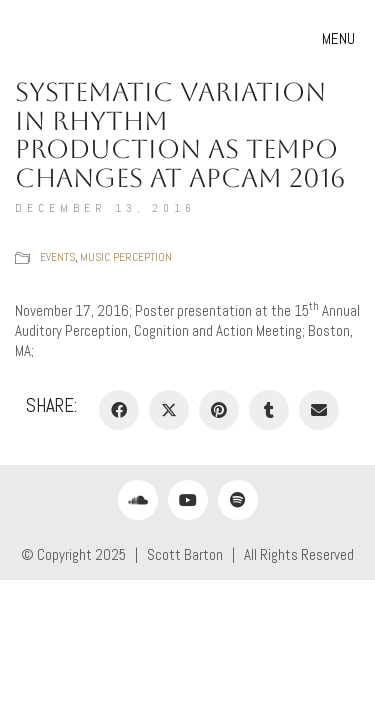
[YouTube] (188, 500)
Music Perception (126, 257)
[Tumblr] (269, 410)
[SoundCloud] (138, 500)
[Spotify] (238, 500)
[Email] (319, 410)
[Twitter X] (169, 410)
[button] (341, 39)
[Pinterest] (219, 410)
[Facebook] (119, 410)
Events (57, 257)
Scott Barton (185, 554)
